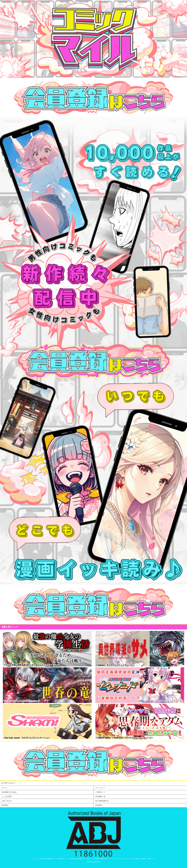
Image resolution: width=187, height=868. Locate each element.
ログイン (5, 788)
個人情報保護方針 (102, 801)
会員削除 (99, 805)
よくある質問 (7, 797)
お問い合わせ (7, 801)
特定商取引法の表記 (9, 792)
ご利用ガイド (100, 792)
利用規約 (5, 805)
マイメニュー (100, 788)
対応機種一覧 (100, 797)
